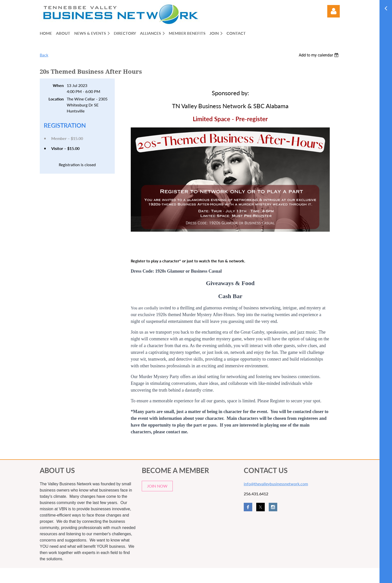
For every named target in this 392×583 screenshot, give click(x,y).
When (58, 85)
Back (44, 55)
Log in (333, 11)
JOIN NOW (157, 486)
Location (56, 99)
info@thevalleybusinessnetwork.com (276, 484)
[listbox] (319, 55)
